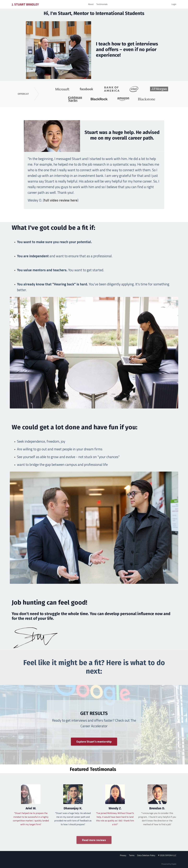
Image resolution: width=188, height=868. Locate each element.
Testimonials (102, 4)
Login (174, 4)
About (91, 4)
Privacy (123, 855)
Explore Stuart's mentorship (94, 742)
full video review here (61, 200)
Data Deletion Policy (146, 855)
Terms (132, 855)
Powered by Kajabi (169, 864)
